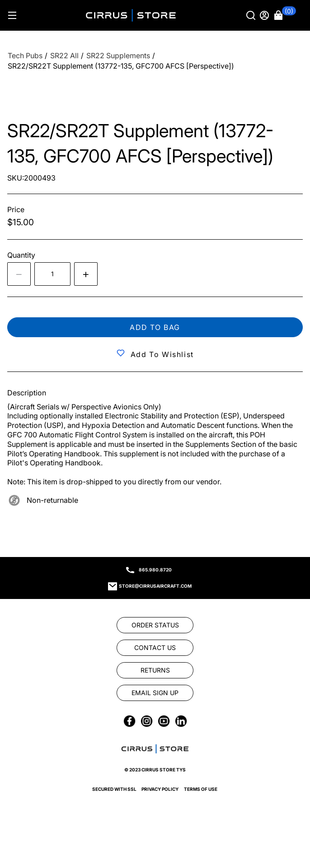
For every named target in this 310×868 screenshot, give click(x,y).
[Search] (252, 15)
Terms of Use (201, 789)
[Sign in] (265, 15)
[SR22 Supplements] (118, 56)
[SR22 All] (64, 56)
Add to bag (155, 327)
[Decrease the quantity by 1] (19, 274)
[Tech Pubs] (25, 56)
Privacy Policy (160, 789)
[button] (285, 15)
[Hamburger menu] (12, 15)
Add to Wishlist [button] (162, 354)
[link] (155, 625)
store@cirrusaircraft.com (155, 586)
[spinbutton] (52, 274)
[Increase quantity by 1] (86, 274)
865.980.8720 (155, 570)
